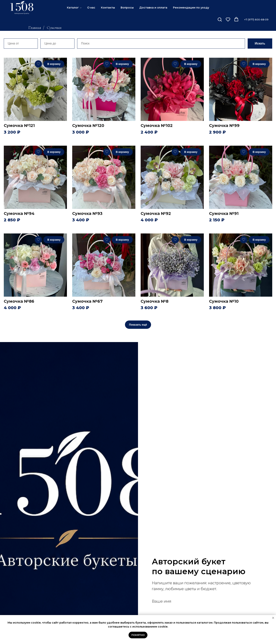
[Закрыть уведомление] (273, 618)
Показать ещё (138, 325)
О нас (91, 8)
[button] (220, 19)
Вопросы (127, 8)
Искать (260, 43)
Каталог (73, 8)
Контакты (108, 8)
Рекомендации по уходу (191, 8)
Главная (35, 28)
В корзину (54, 64)
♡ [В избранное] (38, 64)
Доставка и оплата (153, 8)
